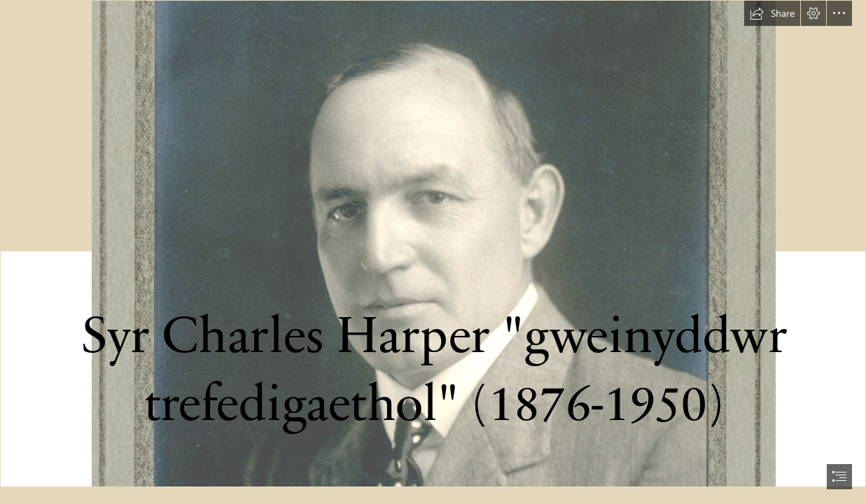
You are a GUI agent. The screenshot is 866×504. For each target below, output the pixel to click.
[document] (433, 252)
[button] (772, 13)
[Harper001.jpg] (433, 244)
